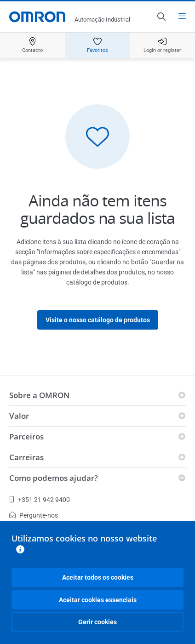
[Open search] (161, 17)
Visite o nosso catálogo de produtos (98, 320)
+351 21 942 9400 (40, 500)
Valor (19, 416)
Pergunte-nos (34, 515)
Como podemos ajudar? (54, 478)
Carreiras (26, 457)
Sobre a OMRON (39, 395)
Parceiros (26, 436)
